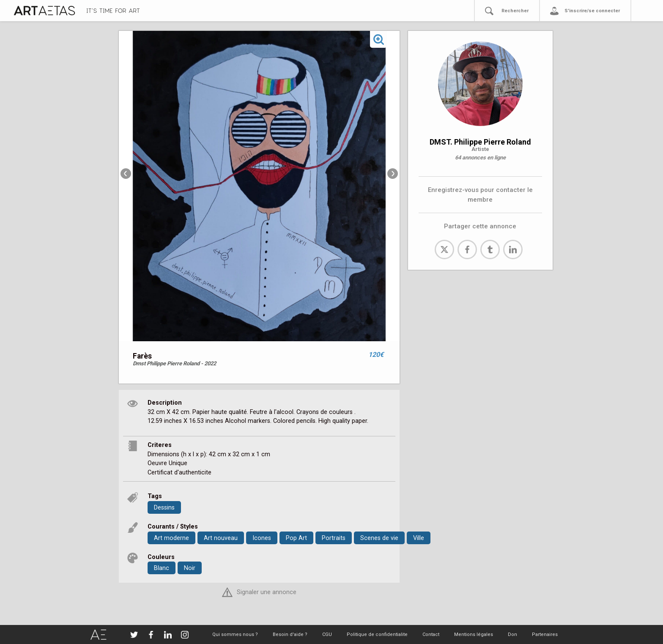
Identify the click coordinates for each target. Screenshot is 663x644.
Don (512, 634)
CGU (327, 634)
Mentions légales (474, 634)
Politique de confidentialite (377, 634)
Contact (431, 634)
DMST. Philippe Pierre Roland (480, 142)
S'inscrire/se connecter (592, 11)
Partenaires (545, 634)
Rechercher (515, 11)
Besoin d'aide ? (290, 634)
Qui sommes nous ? (235, 634)
